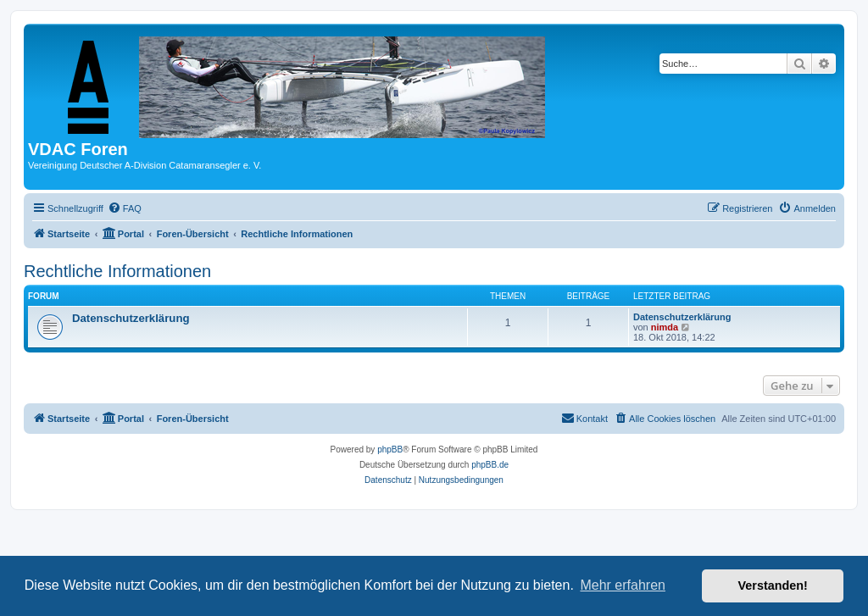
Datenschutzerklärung (131, 318)
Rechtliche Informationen (117, 271)
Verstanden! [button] (773, 585)
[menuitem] (125, 208)
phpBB (390, 450)
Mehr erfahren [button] (623, 585)
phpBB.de (490, 465)
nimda (665, 327)
